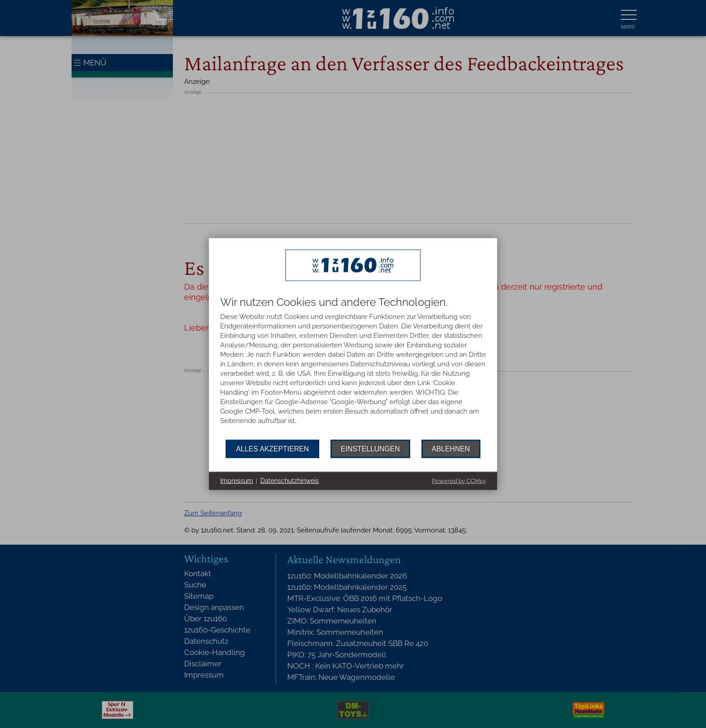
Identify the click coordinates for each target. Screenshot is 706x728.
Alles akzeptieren (272, 448)
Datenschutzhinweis (290, 481)
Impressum (237, 481)
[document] (353, 368)
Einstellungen (370, 448)
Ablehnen (451, 448)
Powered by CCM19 (459, 480)
